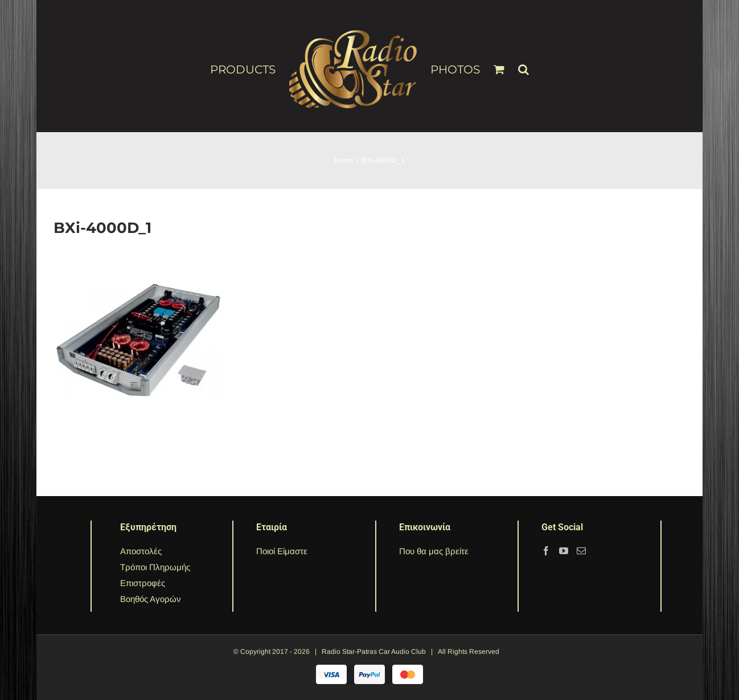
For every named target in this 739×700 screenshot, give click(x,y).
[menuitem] (250, 69)
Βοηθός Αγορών (151, 599)
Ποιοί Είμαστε (282, 551)
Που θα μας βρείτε (434, 551)
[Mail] (581, 551)
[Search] (524, 64)
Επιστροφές (143, 583)
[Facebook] (546, 551)
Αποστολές (141, 551)
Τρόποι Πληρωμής (155, 567)
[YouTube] (564, 551)
